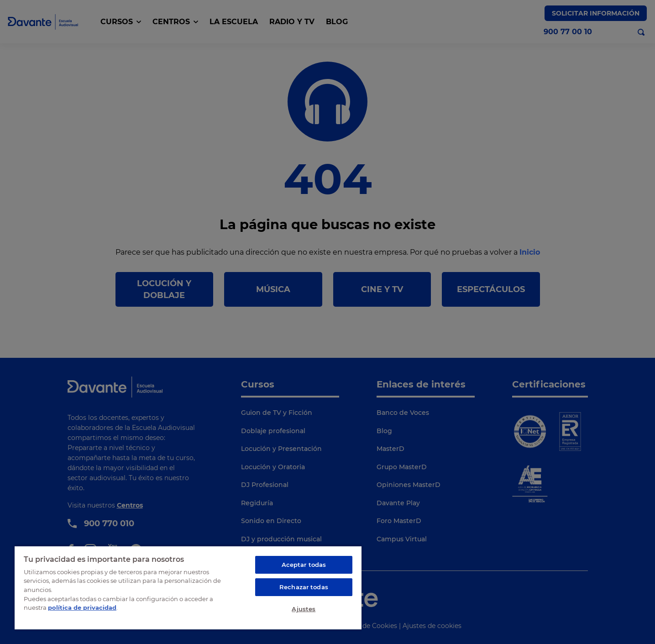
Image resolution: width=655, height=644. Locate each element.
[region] (188, 587)
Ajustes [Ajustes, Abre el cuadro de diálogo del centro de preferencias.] (304, 609)
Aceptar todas (304, 565)
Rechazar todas (304, 587)
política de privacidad (82, 607)
